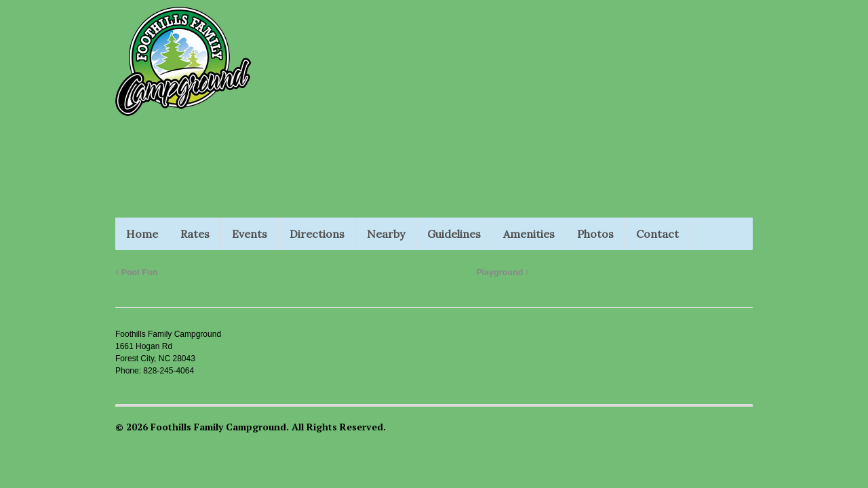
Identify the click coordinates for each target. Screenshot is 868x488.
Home (142, 234)
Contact (657, 234)
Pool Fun (136, 272)
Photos (595, 234)
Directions (317, 234)
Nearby (386, 234)
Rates (195, 234)
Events (250, 234)
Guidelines (454, 234)
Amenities (529, 234)
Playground (502, 272)
